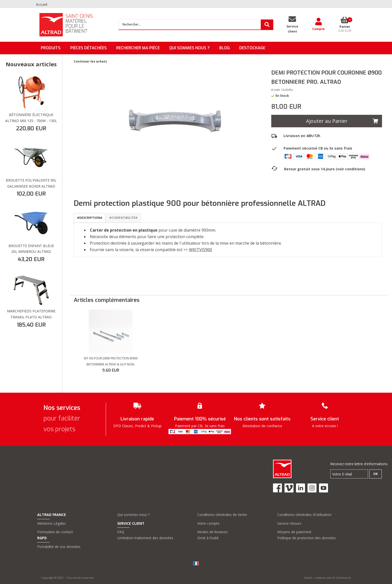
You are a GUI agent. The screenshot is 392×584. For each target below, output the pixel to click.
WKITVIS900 (200, 250)
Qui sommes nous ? (133, 515)
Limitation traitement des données (145, 538)
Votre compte (208, 523)
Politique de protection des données (306, 538)
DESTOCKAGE (252, 48)
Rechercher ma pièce (138, 48)
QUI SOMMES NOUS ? (189, 48)
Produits (51, 48)
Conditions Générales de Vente (222, 515)
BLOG (224, 48)
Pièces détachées (88, 48)
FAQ (121, 532)
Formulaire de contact (55, 532)
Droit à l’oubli (208, 538)
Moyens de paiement (294, 532)
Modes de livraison (212, 532)
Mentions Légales (52, 523)
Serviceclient (292, 29)
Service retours (289, 523)
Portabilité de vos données (59, 547)
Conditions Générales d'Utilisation (304, 515)
